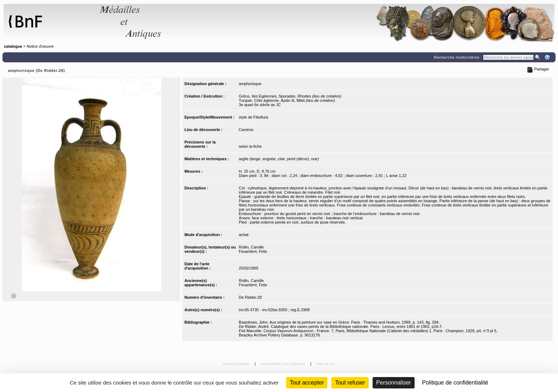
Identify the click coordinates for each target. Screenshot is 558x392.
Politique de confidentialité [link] (455, 383)
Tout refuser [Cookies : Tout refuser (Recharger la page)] (350, 383)
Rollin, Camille (251, 247)
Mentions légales (237, 364)
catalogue (13, 46)
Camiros (246, 130)
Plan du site (326, 364)
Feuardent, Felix (253, 251)
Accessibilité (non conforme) (283, 364)
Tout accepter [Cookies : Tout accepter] (307, 383)
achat (244, 235)
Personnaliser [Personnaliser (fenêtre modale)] (394, 383)
